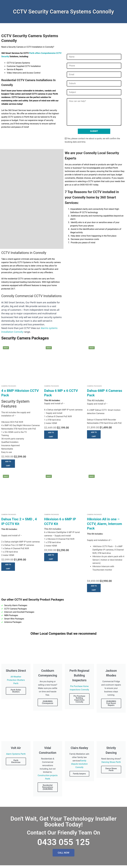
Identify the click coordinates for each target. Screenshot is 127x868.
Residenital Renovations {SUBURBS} (48, 787)
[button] (8, 464)
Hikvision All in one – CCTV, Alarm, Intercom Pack (104, 524)
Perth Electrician (16, 761)
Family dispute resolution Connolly (79, 764)
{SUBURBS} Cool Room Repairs (111, 703)
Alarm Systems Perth (16, 754)
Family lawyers (79, 774)
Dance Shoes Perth (111, 769)
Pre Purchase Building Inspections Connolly (79, 699)
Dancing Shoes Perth (111, 762)
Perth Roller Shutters (16, 691)
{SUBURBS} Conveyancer (48, 702)
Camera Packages (9, 386)
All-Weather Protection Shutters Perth (16, 680)
